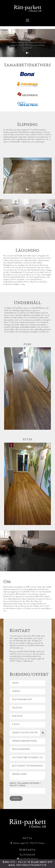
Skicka (16, 798)
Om (7, 582)
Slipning (27, 125)
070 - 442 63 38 (21, 862)
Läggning (27, 251)
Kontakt (20, 631)
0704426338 (27, 855)
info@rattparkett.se (24, 654)
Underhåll (27, 303)
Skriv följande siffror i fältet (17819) (25, 785)
